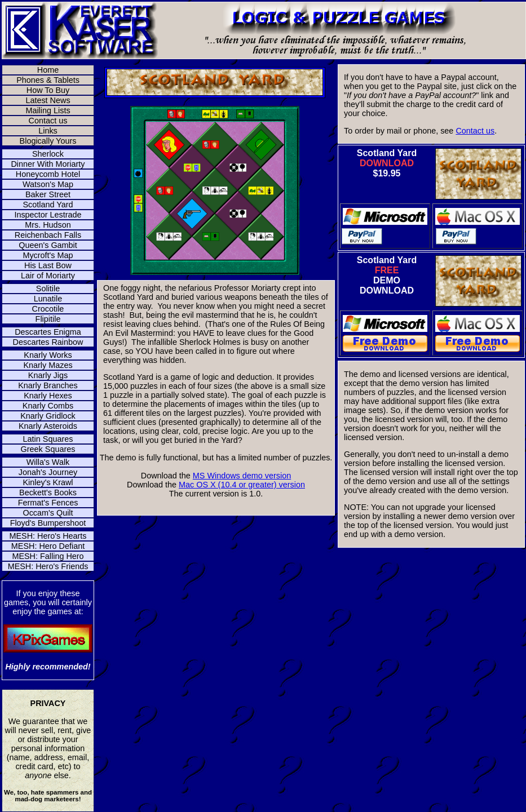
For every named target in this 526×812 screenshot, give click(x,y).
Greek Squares (48, 449)
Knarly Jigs (48, 375)
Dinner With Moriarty (48, 164)
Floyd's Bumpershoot (48, 523)
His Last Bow (48, 265)
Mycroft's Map (48, 255)
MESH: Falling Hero (48, 556)
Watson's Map (48, 184)
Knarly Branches (48, 385)
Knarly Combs (48, 406)
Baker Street (48, 194)
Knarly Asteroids (48, 426)
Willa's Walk (48, 462)
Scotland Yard (48, 205)
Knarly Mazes (48, 365)
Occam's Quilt (48, 513)
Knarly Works (48, 355)
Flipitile (48, 319)
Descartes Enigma (48, 332)
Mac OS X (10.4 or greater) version (242, 485)
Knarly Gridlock (48, 416)
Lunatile (48, 299)
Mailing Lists (48, 110)
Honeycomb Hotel (48, 174)
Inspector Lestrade (48, 215)
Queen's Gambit (48, 245)
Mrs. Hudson (48, 225)
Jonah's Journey (48, 472)
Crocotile (48, 309)
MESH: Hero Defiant (48, 546)
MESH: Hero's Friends (48, 566)
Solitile (48, 289)
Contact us (48, 121)
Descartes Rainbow (48, 342)
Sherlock (48, 154)
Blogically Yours (48, 141)
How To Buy (48, 90)
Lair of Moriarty (48, 276)
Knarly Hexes (48, 396)
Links (48, 131)
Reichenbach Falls (48, 235)
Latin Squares (48, 439)
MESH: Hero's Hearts (48, 536)
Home (48, 70)
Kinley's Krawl (48, 482)
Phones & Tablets (48, 80)
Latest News (48, 100)
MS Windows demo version (242, 476)
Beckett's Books (48, 492)
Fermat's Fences (48, 503)
